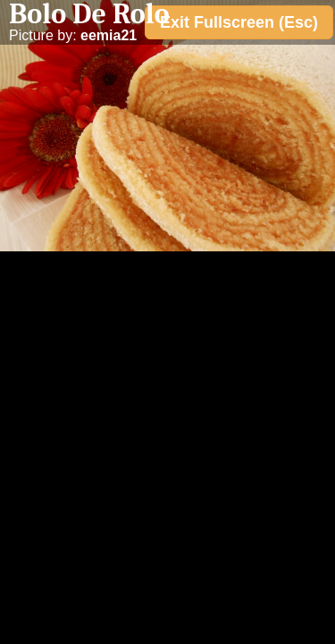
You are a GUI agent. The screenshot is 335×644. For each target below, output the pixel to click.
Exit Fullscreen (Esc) (239, 22)
